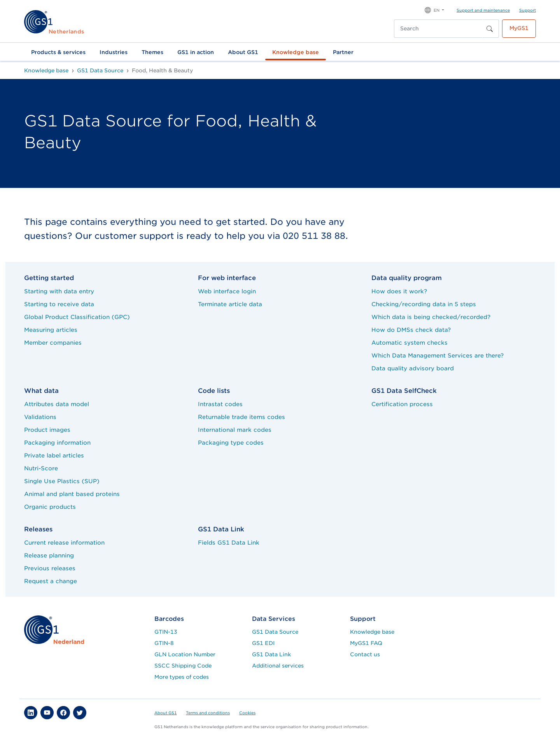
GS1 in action (196, 52)
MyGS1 (519, 28)
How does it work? (399, 291)
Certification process (402, 404)
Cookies (247, 713)
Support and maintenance (483, 10)
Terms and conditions (208, 713)
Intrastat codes (220, 404)
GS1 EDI (263, 643)
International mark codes (235, 430)
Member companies (53, 343)
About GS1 (243, 52)
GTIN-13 (166, 632)
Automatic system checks (409, 343)
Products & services (58, 52)
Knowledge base (296, 52)
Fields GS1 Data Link (229, 542)
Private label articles (54, 455)
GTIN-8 (164, 643)
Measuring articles (51, 330)
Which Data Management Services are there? (437, 355)
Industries (114, 52)
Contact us (365, 654)
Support (528, 10)
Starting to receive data (59, 304)
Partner (343, 52)
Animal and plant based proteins (72, 494)
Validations (40, 417)
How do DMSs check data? (411, 330)
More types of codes (182, 677)
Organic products (50, 507)
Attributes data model (57, 404)
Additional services (278, 666)
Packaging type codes (231, 442)
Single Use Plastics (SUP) (62, 481)
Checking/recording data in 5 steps (424, 304)
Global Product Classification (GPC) (77, 317)
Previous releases (50, 568)
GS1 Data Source (275, 632)
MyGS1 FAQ (366, 643)
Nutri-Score (41, 468)
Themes (152, 52)
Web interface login (227, 291)
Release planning (49, 555)
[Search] (438, 29)
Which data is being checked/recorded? (431, 317)
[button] (434, 10)
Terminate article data (230, 304)
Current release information (64, 542)
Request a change (51, 581)
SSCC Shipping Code (183, 666)
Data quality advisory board (413, 368)
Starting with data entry (59, 291)
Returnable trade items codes (241, 417)
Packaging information (57, 442)
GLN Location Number (185, 654)
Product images (47, 430)
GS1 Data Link (271, 654)
